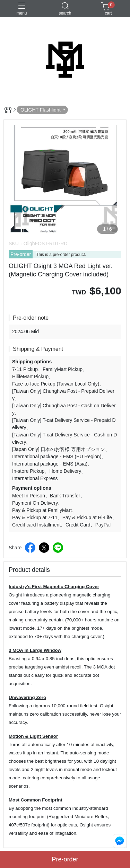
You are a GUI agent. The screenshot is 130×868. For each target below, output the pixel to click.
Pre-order (21, 254)
